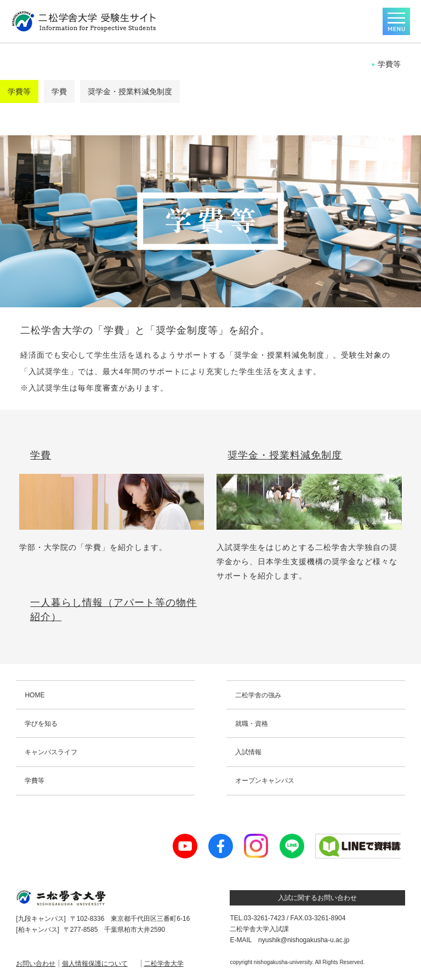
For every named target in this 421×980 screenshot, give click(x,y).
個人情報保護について (95, 964)
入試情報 (248, 752)
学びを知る (41, 724)
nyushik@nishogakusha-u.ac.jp (304, 940)
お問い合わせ (36, 964)
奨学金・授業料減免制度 (130, 91)
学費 (59, 91)
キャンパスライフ (51, 752)
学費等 (19, 91)
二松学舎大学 (164, 964)
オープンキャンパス (265, 781)
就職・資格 (252, 724)
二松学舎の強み (258, 695)
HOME (35, 695)
